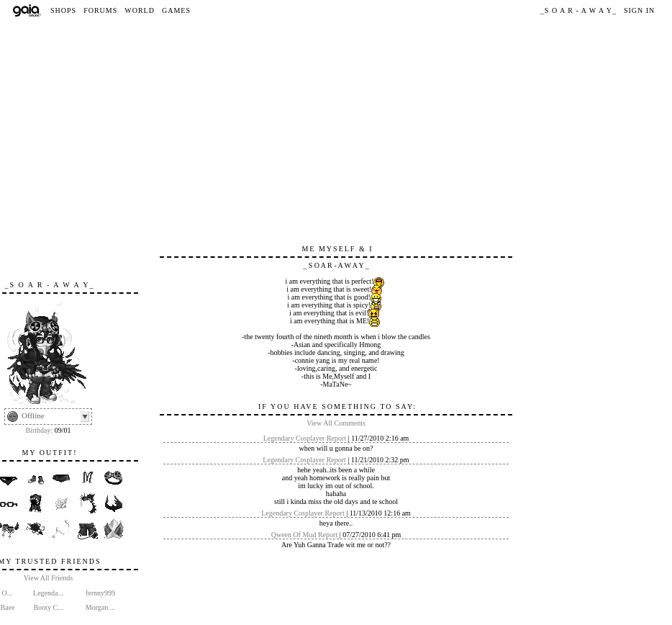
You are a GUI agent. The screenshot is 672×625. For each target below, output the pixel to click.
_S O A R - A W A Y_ (578, 10)
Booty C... (48, 607)
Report (336, 438)
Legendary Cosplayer (294, 438)
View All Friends (48, 578)
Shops (63, 10)
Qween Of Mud (294, 535)
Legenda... (48, 593)
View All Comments (336, 423)
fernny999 (100, 593)
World (140, 10)
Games (176, 10)
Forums (100, 10)
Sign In (639, 10)
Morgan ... (100, 607)
